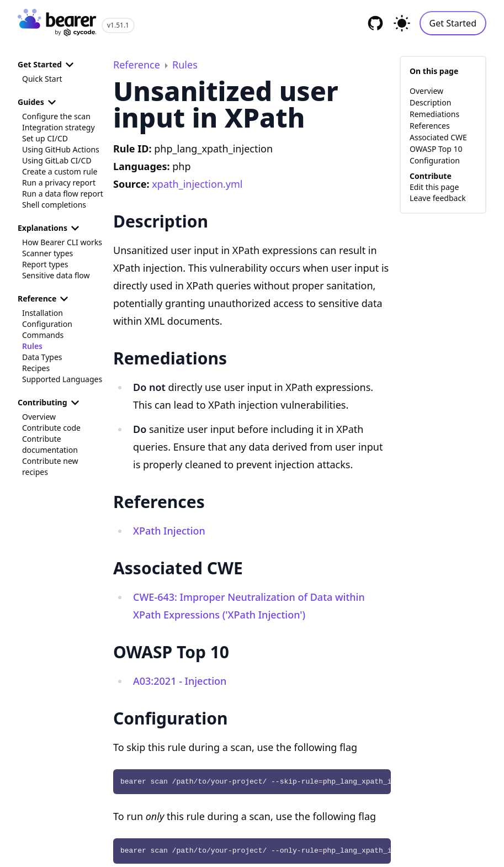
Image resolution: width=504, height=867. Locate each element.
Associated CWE (438, 137)
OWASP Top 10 (436, 149)
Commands (43, 335)
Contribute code (51, 428)
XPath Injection (169, 531)
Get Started (453, 23)
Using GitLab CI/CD (57, 160)
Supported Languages (62, 379)
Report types (45, 264)
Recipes (36, 368)
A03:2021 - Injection (180, 681)
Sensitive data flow (56, 275)
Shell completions (54, 205)
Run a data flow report (63, 194)
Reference (45, 299)
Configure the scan (56, 116)
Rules (32, 346)
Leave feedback (438, 198)
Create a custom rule (60, 171)
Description (430, 102)
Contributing (50, 403)
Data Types (42, 357)
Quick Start (42, 79)
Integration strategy (59, 127)
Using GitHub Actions (61, 149)
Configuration (47, 324)
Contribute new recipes (50, 466)
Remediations (434, 114)
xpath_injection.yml (197, 184)
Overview (39, 417)
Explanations (50, 228)
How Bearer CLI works (62, 242)
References (430, 126)
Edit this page (434, 187)
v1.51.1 (118, 25)
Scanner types (47, 253)
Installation (43, 313)
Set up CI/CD (45, 138)
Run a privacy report (59, 183)
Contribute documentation (50, 444)
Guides (39, 102)
